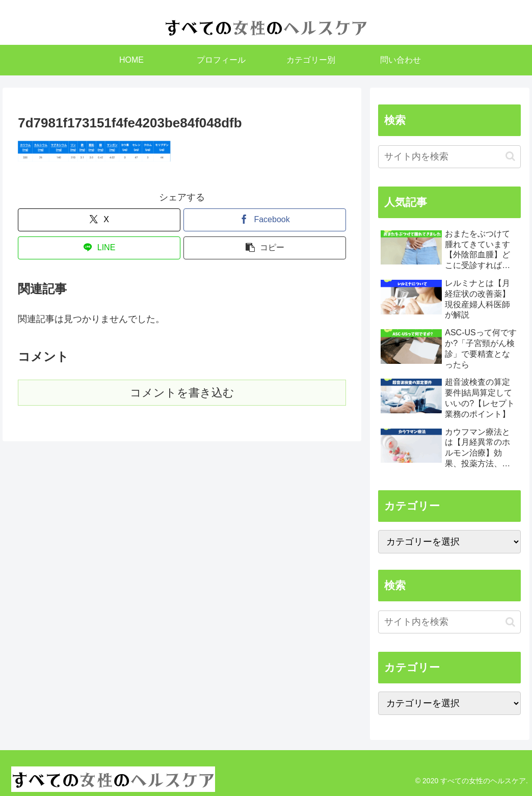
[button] (265, 248)
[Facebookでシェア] (265, 220)
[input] (449, 157)
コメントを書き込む (182, 393)
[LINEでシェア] (99, 248)
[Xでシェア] (99, 220)
